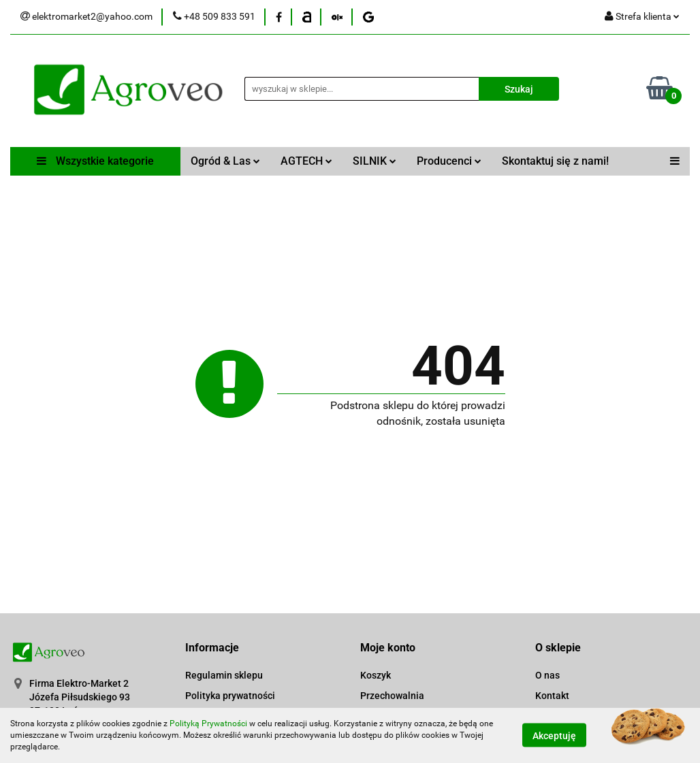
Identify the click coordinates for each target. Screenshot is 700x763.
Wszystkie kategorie (95, 161)
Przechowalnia (392, 696)
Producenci (449, 161)
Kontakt (552, 696)
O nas (547, 675)
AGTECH (306, 161)
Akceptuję (554, 736)
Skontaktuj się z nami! (555, 161)
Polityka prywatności (230, 696)
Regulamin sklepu (224, 675)
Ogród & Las (225, 161)
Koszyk (376, 675)
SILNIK (375, 161)
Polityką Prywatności (208, 724)
